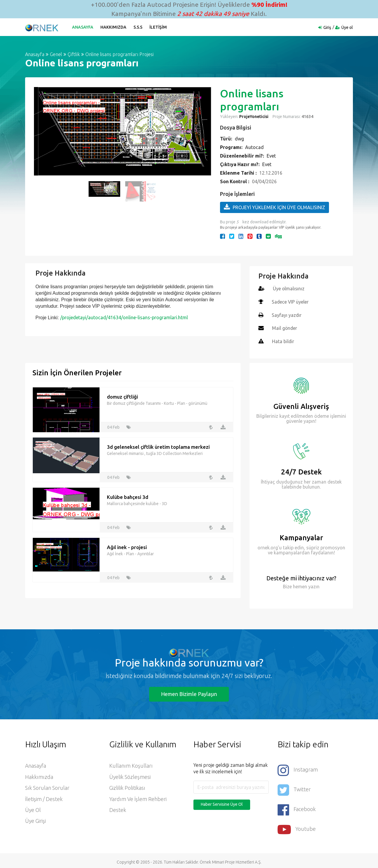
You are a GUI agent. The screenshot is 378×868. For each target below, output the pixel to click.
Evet (271, 156)
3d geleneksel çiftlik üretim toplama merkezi (158, 446)
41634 (307, 117)
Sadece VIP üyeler (290, 302)
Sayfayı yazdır (287, 315)
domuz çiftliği (122, 396)
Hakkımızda (114, 27)
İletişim (158, 27)
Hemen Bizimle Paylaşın (189, 693)
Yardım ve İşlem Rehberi (138, 799)
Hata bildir (283, 340)
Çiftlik (74, 54)
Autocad (254, 147)
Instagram (298, 769)
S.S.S (138, 27)
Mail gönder (285, 327)
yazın (313, 585)
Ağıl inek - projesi (127, 546)
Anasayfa (83, 27)
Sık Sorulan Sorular (47, 787)
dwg (239, 139)
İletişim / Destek (44, 799)
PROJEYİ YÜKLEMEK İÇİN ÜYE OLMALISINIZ (274, 207)
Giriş (327, 27)
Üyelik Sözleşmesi (130, 776)
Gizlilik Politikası (127, 787)
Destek (118, 810)
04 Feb (113, 426)
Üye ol (347, 27)
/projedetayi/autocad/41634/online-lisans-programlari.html (124, 317)
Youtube (297, 827)
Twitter (294, 788)
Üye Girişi (36, 821)
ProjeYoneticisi (254, 117)
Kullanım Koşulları (131, 765)
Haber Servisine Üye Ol (222, 803)
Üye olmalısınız (289, 289)
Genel (56, 54)
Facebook (297, 807)
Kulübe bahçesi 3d (128, 496)
